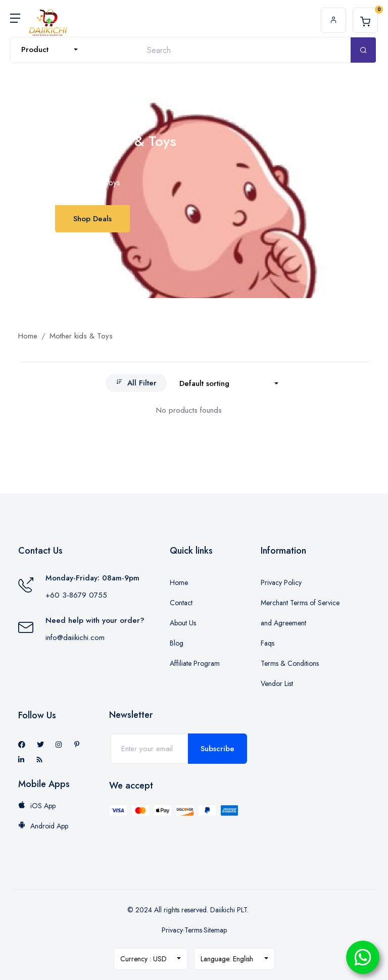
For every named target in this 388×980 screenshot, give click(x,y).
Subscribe (217, 749)
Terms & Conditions (290, 663)
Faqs (268, 643)
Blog (177, 643)
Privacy (172, 930)
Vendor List (277, 683)
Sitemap (215, 930)
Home (28, 336)
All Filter (136, 383)
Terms (193, 930)
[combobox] (50, 50)
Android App (43, 826)
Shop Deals (92, 219)
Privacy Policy (281, 582)
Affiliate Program (195, 663)
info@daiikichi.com (75, 638)
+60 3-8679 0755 (76, 595)
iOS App (37, 806)
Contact (181, 603)
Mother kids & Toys (81, 336)
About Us (183, 623)
